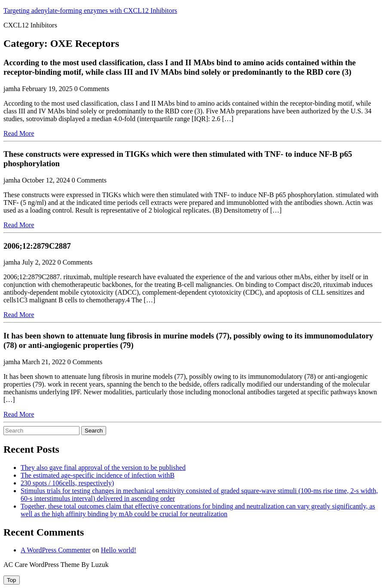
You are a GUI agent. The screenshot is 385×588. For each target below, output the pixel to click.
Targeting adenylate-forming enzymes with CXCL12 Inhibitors (90, 11)
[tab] (12, 580)
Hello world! (119, 550)
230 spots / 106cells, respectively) (67, 483)
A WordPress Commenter (56, 550)
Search (94, 431)
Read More (19, 133)
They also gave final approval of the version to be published (103, 468)
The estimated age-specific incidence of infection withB (98, 475)
